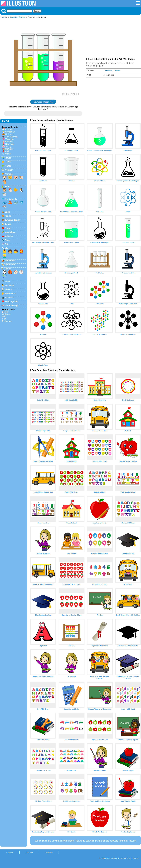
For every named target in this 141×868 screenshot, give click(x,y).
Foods (8, 216)
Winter (8, 154)
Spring (8, 146)
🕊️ (4, 194)
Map (4, 316)
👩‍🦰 (21, 251)
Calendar (9, 129)
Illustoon (4, 17)
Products (9, 297)
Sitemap (29, 852)
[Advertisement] (114, 39)
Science (22, 17)
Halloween (10, 134)
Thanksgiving (11, 137)
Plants (8, 166)
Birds (7, 187)
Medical (8, 289)
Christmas (10, 132)
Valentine (10, 139)
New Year (10, 144)
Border (5, 312)
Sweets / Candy (12, 220)
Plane (7, 240)
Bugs (7, 212)
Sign (4, 319)
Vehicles (9, 236)
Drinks (8, 224)
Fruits (7, 228)
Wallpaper (7, 314)
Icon (7, 302)
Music (8, 281)
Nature (8, 158)
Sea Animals (11, 199)
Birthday (9, 142)
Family (5, 248)
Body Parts (10, 293)
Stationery (10, 265)
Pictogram (7, 321)
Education (14, 17)
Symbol (14, 302)
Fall (7, 151)
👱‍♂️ (4, 256)
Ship (7, 244)
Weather (9, 170)
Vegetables (10, 232)
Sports (8, 269)
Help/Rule (49, 852)
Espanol (10, 852)
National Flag (11, 306)
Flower (8, 162)
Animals (8, 174)
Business (9, 285)
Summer (9, 149)
